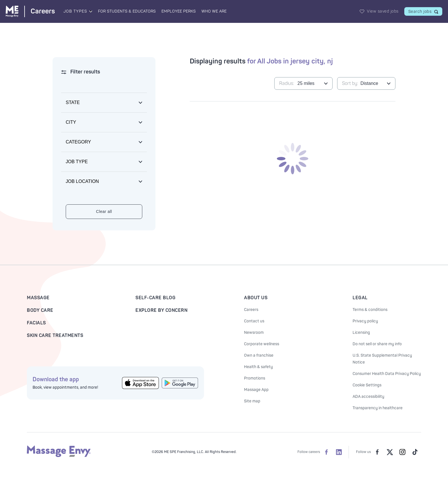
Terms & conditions (370, 310)
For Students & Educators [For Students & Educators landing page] (127, 11)
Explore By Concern (161, 310)
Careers (251, 310)
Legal (360, 298)
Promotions (255, 378)
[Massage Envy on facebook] (377, 452)
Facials (36, 323)
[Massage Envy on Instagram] (402, 452)
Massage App (256, 390)
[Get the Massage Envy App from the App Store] (140, 383)
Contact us (254, 321)
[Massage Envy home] (59, 456)
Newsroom (254, 333)
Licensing (361, 333)
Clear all (104, 211)
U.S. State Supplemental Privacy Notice (382, 359)
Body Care (40, 310)
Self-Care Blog (155, 298)
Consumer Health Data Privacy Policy (387, 374)
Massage (38, 298)
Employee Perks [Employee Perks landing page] (179, 11)
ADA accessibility (368, 397)
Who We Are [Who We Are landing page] (214, 11)
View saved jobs (383, 11)
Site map (252, 401)
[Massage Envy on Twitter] (390, 452)
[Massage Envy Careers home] (30, 11)
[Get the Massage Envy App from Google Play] (180, 383)
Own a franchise (259, 355)
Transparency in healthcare (378, 408)
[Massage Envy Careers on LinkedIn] (339, 452)
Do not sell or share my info (377, 344)
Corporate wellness (262, 344)
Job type (77, 162)
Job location (82, 181)
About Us (256, 298)
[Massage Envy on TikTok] (415, 452)
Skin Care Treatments (55, 336)
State (73, 102)
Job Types (75, 11)
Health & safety (258, 367)
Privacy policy (365, 321)
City (71, 122)
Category (78, 142)
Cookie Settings (367, 385)
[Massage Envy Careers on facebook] (326, 452)
